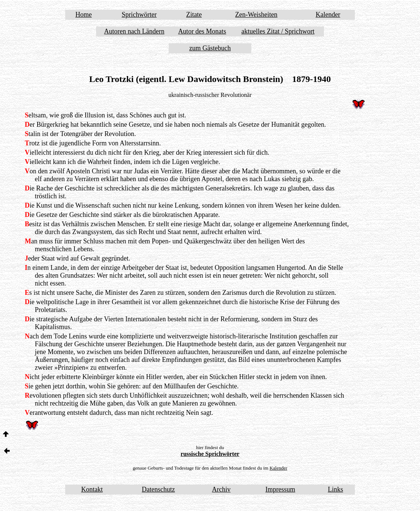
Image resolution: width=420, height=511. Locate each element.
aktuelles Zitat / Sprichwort (278, 31)
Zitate (194, 15)
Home (84, 15)
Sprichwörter (139, 15)
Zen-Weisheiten (257, 15)
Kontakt (92, 489)
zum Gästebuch (210, 48)
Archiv (221, 489)
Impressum (280, 489)
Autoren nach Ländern (134, 31)
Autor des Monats (202, 31)
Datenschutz (158, 489)
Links (335, 489)
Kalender (328, 15)
